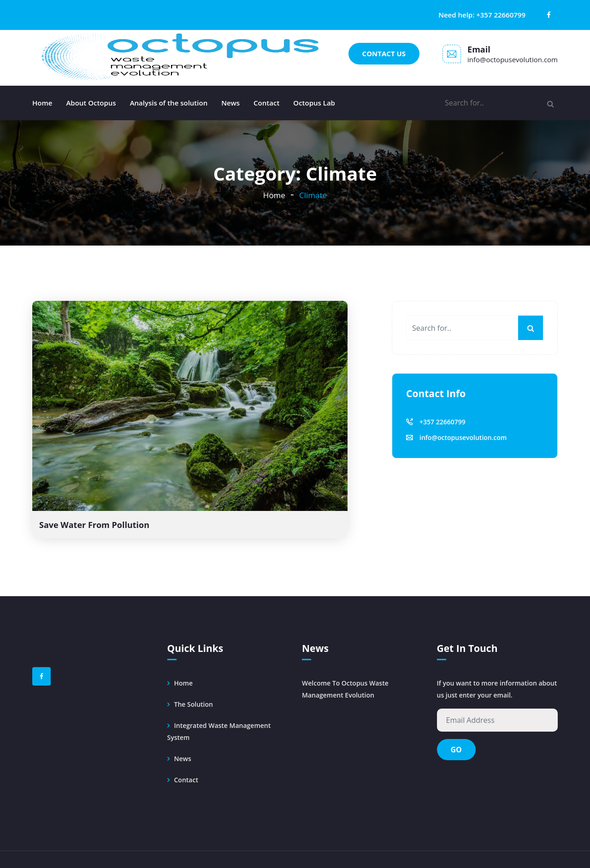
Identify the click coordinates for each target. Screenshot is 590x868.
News (230, 103)
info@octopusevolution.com (513, 59)
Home (42, 103)
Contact (266, 103)
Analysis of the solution (169, 103)
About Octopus (91, 103)
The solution (194, 704)
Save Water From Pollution (94, 525)
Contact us (384, 53)
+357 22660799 (501, 15)
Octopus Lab (314, 103)
